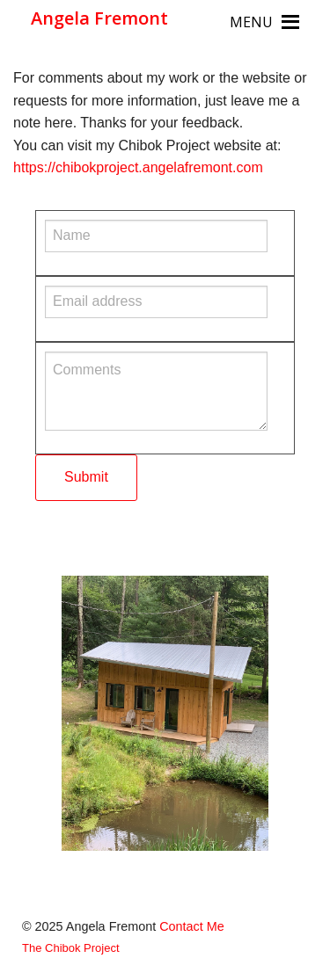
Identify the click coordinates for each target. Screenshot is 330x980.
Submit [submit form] (86, 477)
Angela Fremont (99, 18)
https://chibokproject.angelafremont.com (138, 167)
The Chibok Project (71, 948)
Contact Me (192, 926)
